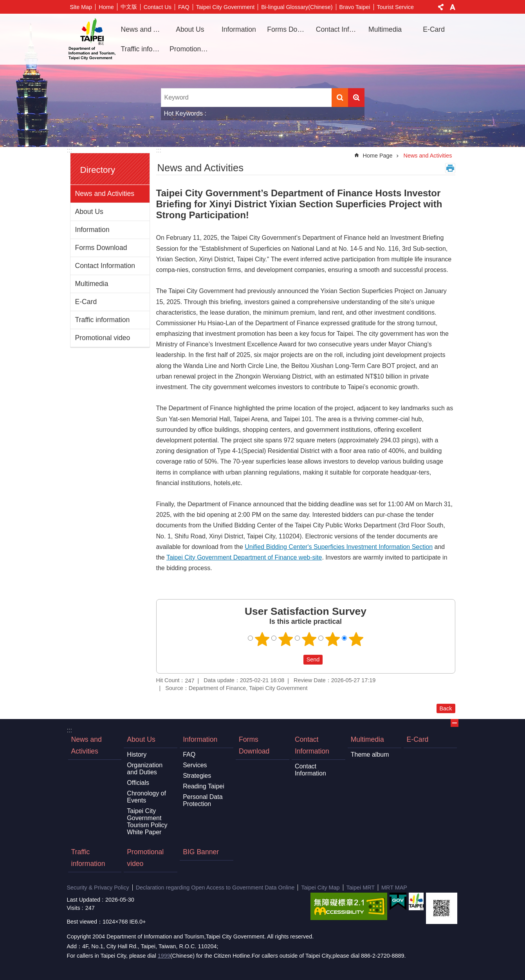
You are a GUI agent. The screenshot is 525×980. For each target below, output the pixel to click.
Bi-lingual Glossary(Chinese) (297, 7)
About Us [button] (190, 29)
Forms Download (289, 29)
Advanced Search (356, 98)
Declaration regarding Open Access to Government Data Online (215, 888)
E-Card (434, 29)
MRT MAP (394, 888)
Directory (98, 170)
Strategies (197, 776)
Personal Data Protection (203, 800)
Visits (74, 908)
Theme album (370, 754)
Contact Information (105, 266)
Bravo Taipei (355, 7)
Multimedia (92, 284)
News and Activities (143, 29)
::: (69, 150)
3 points (309, 639)
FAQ (184, 7)
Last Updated (84, 900)
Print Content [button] (450, 168)
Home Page (378, 156)
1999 (164, 956)
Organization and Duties (145, 769)
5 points (356, 639)
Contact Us (158, 7)
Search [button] (340, 98)
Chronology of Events (146, 797)
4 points (332, 639)
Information (92, 230)
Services (195, 765)
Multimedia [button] (385, 29)
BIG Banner (201, 852)
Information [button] (239, 29)
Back (446, 708)
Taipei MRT (361, 888)
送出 (296, 660)
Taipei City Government (226, 7)
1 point (262, 639)
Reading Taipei (204, 786)
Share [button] (441, 7)
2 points (285, 639)
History (137, 754)
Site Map (81, 7)
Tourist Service (395, 7)
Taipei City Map (320, 888)
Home (106, 7)
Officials (138, 783)
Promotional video (191, 49)
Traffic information (143, 49)
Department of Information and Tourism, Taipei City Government (92, 39)
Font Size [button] (453, 7)
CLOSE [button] (455, 723)
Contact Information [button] (337, 29)
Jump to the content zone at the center (4, 4)
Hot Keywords (184, 113)
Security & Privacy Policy (98, 888)
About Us (89, 212)
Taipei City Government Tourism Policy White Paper (147, 821)
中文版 (129, 7)
